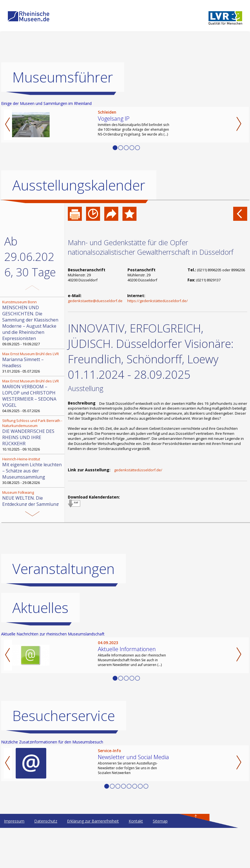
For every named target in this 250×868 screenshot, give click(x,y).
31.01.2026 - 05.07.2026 (33, 362)
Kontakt (136, 821)
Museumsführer (63, 77)
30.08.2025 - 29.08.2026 (33, 471)
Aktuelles (40, 608)
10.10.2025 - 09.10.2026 (33, 435)
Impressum (14, 821)
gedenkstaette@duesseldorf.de (95, 301)
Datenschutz (46, 821)
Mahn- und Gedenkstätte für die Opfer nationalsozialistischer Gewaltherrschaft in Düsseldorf (151, 247)
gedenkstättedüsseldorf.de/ (138, 470)
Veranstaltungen (63, 569)
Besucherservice (64, 716)
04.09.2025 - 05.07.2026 (33, 396)
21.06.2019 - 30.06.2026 (33, 501)
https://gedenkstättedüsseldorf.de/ (158, 301)
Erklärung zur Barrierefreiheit (93, 821)
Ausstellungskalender (79, 185)
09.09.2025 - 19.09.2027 (33, 323)
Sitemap (160, 821)
